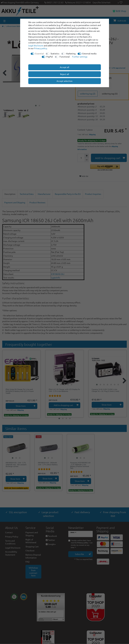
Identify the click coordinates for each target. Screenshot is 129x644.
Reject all (65, 74)
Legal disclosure (36, 45)
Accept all (64, 67)
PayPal (50, 57)
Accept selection (64, 81)
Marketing (71, 53)
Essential (39, 53)
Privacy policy (41, 48)
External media (89, 53)
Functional (65, 57)
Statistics (55, 53)
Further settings (80, 57)
